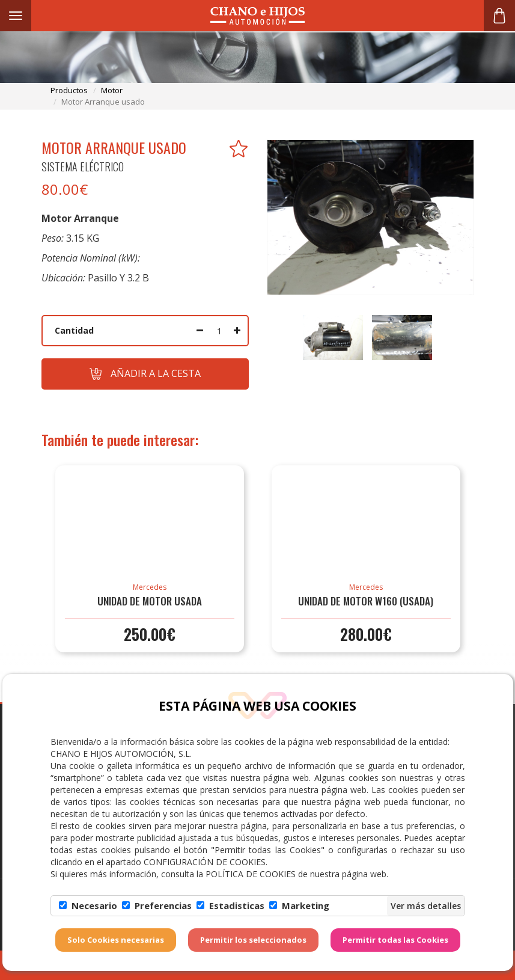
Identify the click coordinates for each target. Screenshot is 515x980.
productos (69, 90)
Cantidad (74, 330)
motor (112, 90)
